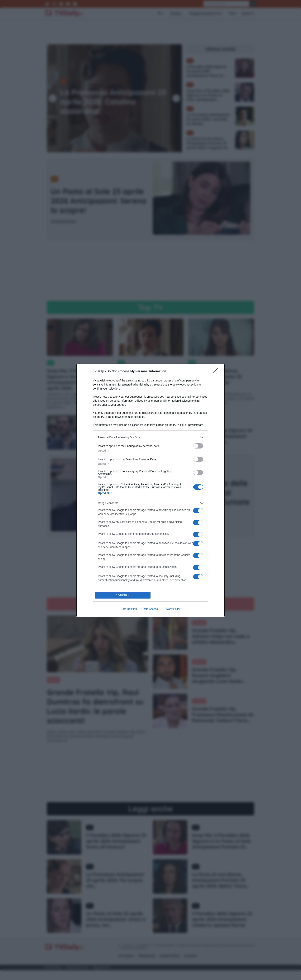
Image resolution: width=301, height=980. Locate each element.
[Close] (217, 371)
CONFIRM (123, 595)
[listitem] (150, 437)
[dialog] (150, 490)
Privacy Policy (172, 609)
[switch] (198, 446)
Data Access (150, 609)
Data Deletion (129, 609)
